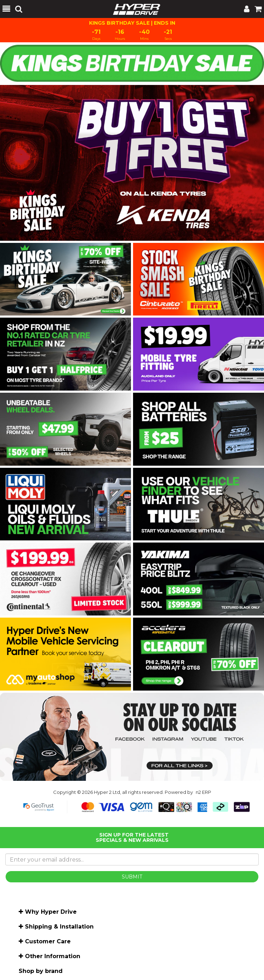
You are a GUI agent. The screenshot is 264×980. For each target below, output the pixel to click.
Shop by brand (41, 971)
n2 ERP (203, 792)
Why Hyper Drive (51, 912)
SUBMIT (132, 877)
